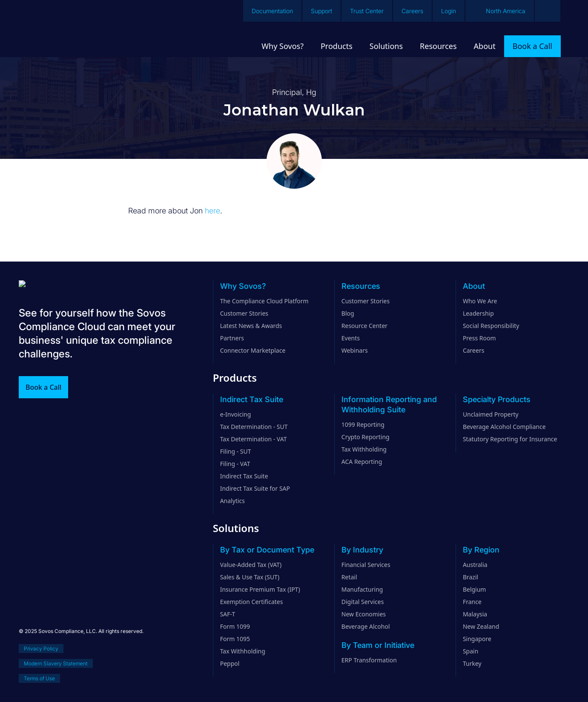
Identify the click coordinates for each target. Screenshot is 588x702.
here (212, 211)
